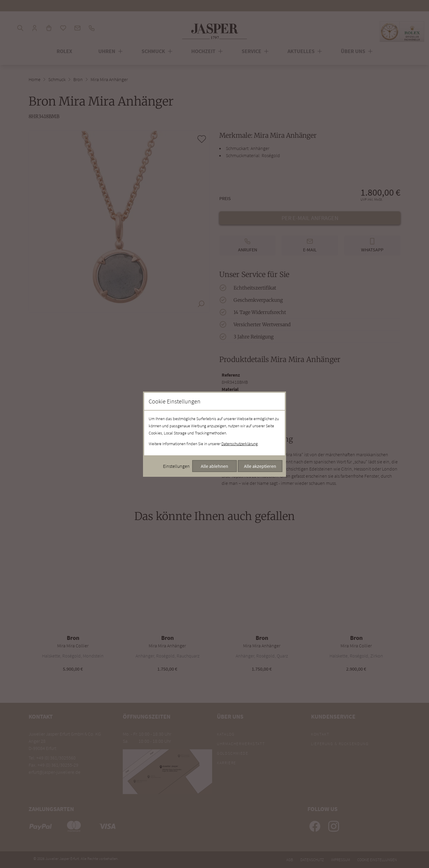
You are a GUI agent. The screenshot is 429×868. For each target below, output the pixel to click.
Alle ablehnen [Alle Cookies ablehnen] (214, 466)
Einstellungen (176, 466)
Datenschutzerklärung (240, 444)
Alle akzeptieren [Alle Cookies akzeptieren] (260, 466)
